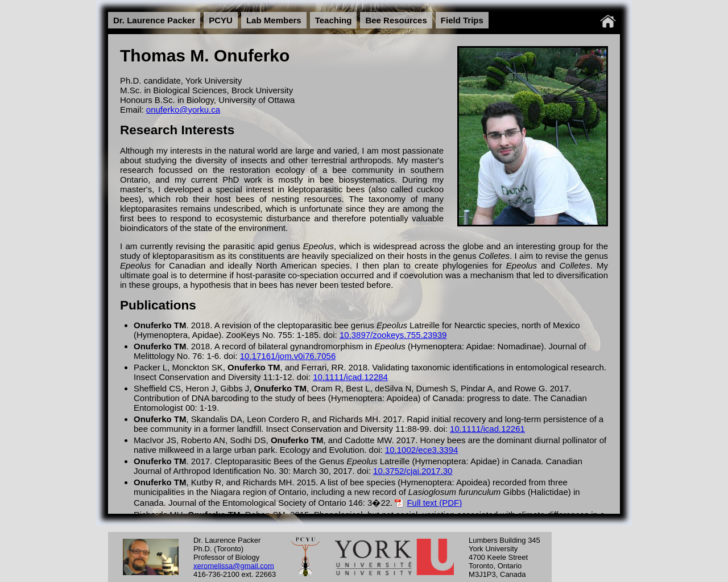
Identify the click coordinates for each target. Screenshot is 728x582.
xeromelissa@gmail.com (234, 565)
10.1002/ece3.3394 (421, 450)
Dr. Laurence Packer (154, 20)
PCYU (221, 20)
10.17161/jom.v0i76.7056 (288, 356)
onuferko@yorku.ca (183, 110)
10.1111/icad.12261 (487, 429)
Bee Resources (396, 20)
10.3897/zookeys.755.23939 (393, 335)
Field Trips (462, 20)
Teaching (334, 20)
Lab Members (274, 20)
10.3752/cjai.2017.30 (413, 471)
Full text (422, 503)
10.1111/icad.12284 (350, 377)
